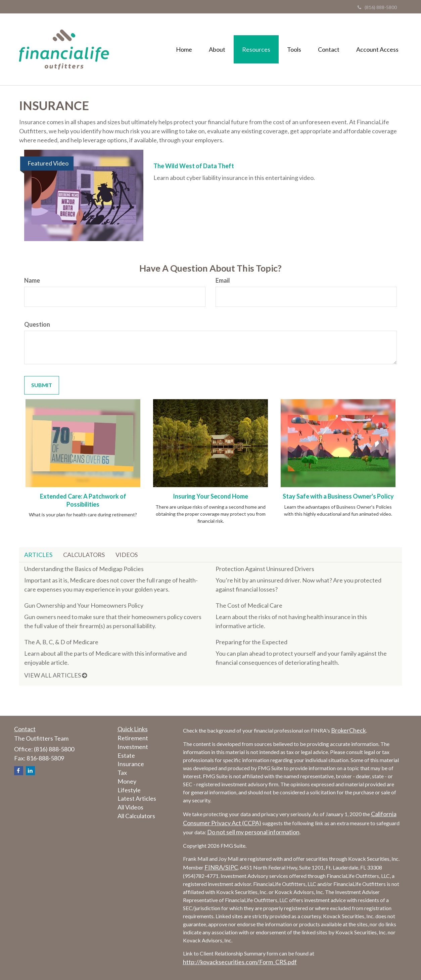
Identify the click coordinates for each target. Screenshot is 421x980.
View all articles (56, 675)
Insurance (131, 764)
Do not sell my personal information (253, 832)
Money (127, 781)
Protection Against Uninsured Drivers (265, 569)
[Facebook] (19, 771)
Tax (122, 773)
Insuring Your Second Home (210, 496)
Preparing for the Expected (251, 642)
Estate (126, 755)
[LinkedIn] (30, 771)
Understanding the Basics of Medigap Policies (84, 569)
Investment (133, 747)
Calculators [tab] (84, 555)
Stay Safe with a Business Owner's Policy (338, 496)
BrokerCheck (348, 730)
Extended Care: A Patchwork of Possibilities (83, 500)
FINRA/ (215, 867)
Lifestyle (129, 790)
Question (37, 324)
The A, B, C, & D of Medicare (61, 642)
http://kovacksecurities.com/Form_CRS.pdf (240, 962)
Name (32, 280)
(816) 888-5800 (377, 7)
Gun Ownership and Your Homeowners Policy (84, 605)
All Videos (130, 807)
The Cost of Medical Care (249, 605)
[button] (217, 49)
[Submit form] (42, 385)
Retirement (133, 738)
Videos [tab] (127, 555)
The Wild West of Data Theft (194, 166)
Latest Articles (137, 798)
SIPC (232, 867)
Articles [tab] (38, 555)
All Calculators (136, 816)
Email (223, 280)
